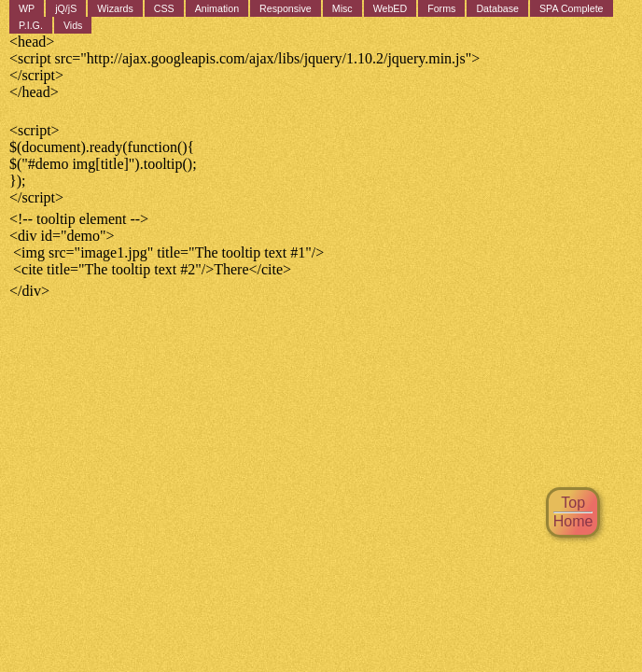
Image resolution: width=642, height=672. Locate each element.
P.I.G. (31, 25)
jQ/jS (66, 8)
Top (573, 503)
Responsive (286, 8)
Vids (73, 25)
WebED (391, 8)
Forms (441, 8)
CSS (164, 8)
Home (573, 521)
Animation (217, 8)
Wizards (115, 8)
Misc (342, 8)
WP (27, 8)
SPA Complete (572, 8)
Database (497, 8)
